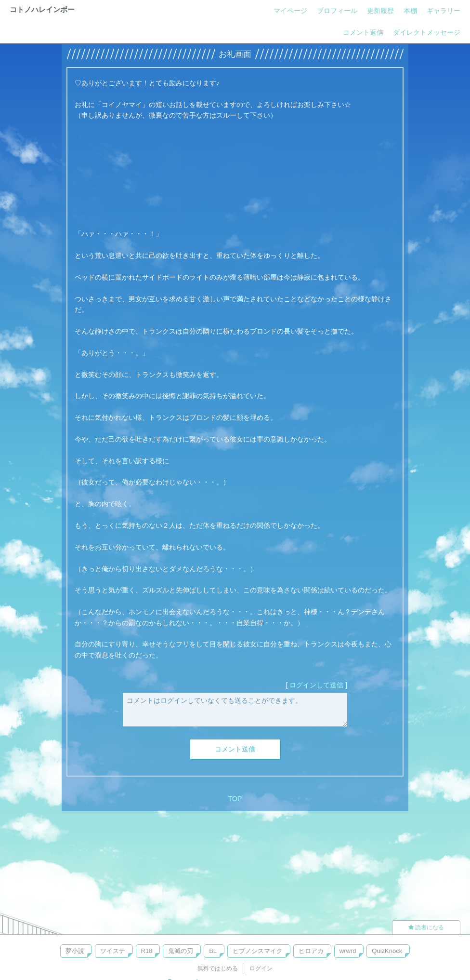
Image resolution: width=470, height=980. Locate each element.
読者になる (426, 927)
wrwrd (348, 951)
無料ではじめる (218, 968)
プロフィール (337, 11)
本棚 (410, 11)
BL (213, 951)
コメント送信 (235, 749)
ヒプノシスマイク (258, 951)
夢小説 (75, 951)
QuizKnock (387, 951)
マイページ (290, 11)
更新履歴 (380, 11)
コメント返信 (363, 32)
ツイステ (113, 951)
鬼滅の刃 (181, 951)
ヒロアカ (311, 951)
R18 (147, 951)
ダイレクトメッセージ (427, 32)
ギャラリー (444, 11)
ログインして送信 (316, 685)
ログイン (261, 968)
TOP (235, 799)
